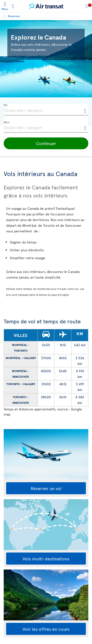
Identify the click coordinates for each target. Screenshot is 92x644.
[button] (46, 143)
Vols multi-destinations (46, 559)
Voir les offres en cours (46, 629)
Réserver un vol (46, 488)
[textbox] (46, 110)
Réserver (14, 16)
